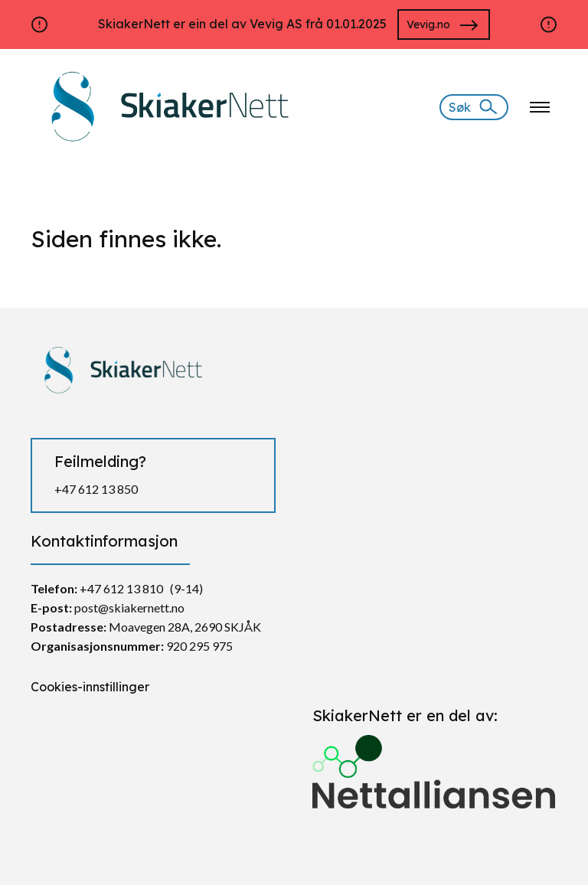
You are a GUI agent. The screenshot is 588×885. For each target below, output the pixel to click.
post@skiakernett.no (129, 607)
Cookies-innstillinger (90, 687)
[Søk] (474, 107)
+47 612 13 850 (96, 489)
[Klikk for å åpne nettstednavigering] (540, 107)
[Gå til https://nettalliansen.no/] (435, 765)
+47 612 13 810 (121, 588)
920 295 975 (199, 646)
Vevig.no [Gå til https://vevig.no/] (428, 24)
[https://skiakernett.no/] (165, 106)
